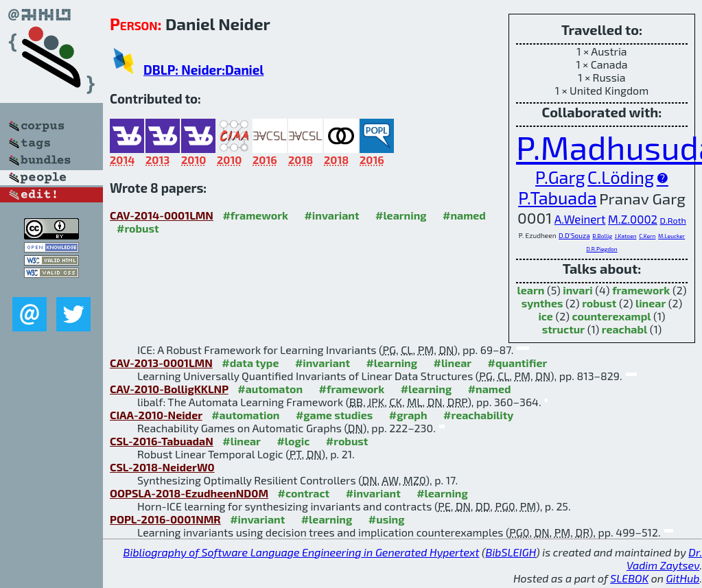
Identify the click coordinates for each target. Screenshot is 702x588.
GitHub (683, 578)
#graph (408, 415)
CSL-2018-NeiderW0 (162, 467)
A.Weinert (580, 219)
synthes (542, 303)
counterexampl (612, 316)
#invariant (331, 215)
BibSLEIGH (511, 552)
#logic (293, 441)
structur (563, 329)
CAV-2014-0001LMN (162, 215)
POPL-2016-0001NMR (165, 519)
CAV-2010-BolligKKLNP (169, 389)
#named (464, 215)
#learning (401, 215)
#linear (452, 363)
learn (531, 290)
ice (545, 316)
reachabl (624, 329)
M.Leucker (671, 236)
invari (577, 290)
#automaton (270, 389)
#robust (138, 228)
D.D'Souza (574, 235)
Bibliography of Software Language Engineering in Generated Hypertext (302, 552)
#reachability (478, 415)
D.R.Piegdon (601, 249)
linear (651, 303)
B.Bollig (602, 236)
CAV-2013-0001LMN (161, 363)
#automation (245, 415)
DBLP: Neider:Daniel (203, 70)
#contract (304, 493)
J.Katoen (626, 236)
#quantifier (518, 363)
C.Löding (621, 177)
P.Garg (560, 177)
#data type (250, 363)
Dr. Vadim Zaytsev (664, 558)
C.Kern (647, 236)
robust (599, 303)
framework (641, 290)
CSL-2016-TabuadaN (162, 441)
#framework (255, 215)
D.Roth (673, 220)
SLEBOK (629, 578)
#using (387, 519)
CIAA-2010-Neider (156, 415)
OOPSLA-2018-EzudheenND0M (189, 493)
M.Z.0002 (633, 219)
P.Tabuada (557, 198)
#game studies (334, 415)
